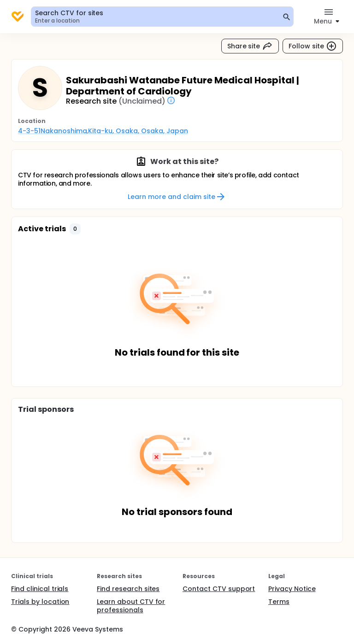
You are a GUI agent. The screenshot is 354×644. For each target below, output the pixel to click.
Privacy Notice (292, 589)
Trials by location (40, 602)
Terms (279, 602)
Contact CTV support (219, 589)
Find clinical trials (40, 589)
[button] (75, 229)
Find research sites (128, 589)
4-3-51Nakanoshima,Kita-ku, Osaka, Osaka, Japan (103, 131)
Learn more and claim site (177, 197)
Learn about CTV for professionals (131, 606)
